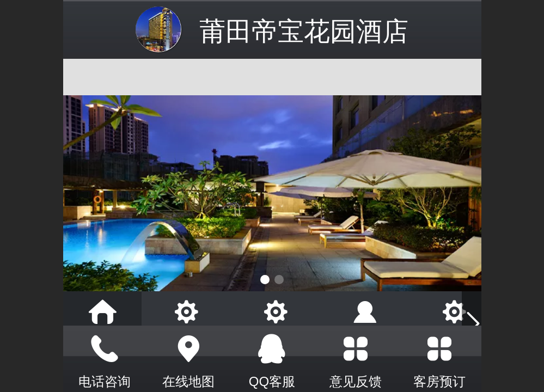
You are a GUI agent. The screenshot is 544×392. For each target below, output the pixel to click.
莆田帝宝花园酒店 (304, 31)
